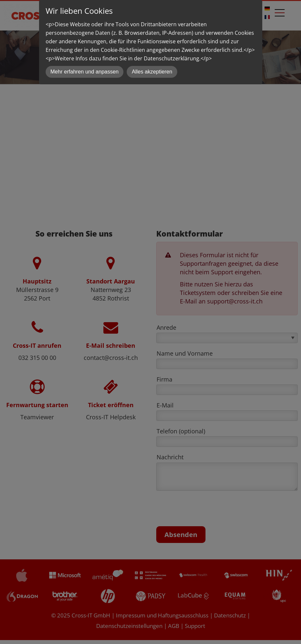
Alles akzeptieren (152, 72)
